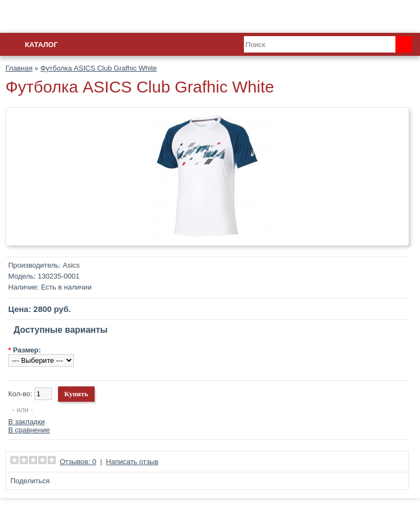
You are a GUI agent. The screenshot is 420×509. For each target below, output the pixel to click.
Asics (71, 265)
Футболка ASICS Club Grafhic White (99, 68)
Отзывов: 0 (78, 462)
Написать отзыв (132, 462)
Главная (19, 68)
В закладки (27, 422)
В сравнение (29, 430)
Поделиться (30, 481)
